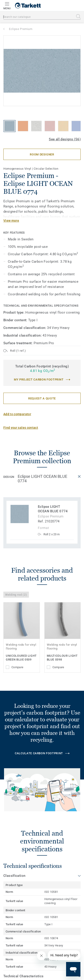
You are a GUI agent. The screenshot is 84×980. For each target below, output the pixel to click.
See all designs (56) (65, 139)
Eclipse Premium (21, 29)
